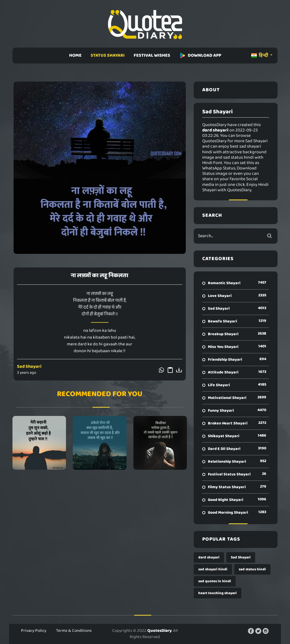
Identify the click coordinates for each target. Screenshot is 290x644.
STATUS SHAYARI (108, 55)
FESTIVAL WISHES (152, 55)
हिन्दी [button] (260, 55)
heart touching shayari (217, 593)
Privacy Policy (34, 631)
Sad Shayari (29, 366)
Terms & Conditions (74, 631)
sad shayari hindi (213, 569)
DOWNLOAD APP (200, 55)
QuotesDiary (159, 631)
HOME (75, 55)
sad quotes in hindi (215, 581)
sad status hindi (252, 569)
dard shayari (209, 557)
